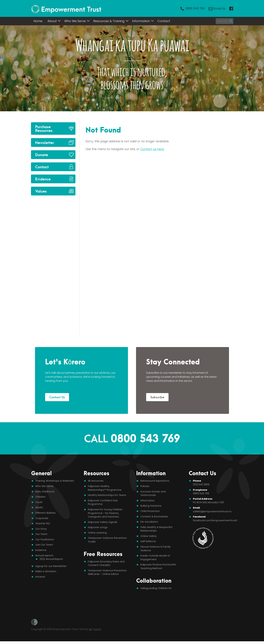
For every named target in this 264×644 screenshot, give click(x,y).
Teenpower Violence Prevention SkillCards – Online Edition (107, 572)
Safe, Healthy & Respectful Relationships (156, 529)
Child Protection (150, 511)
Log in (97, 629)
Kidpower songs (98, 527)
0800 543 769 (195, 9)
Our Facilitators (45, 539)
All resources (96, 481)
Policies (145, 486)
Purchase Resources (44, 128)
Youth (39, 502)
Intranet (40, 577)
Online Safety (149, 536)
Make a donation (46, 571)
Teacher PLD (43, 523)
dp (90, 629)
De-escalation (149, 522)
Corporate (42, 518)
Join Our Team (44, 545)
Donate (42, 154)
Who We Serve (75, 21)
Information (141, 21)
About (52, 21)
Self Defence (148, 541)
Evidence (43, 179)
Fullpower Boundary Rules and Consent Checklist (106, 563)
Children (40, 497)
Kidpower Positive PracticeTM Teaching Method (158, 566)
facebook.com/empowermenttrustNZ (216, 520)
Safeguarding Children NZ (156, 588)
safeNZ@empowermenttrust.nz (212, 511)
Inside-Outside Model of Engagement (155, 557)
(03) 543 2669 (201, 484)
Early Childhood (45, 492)
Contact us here (152, 149)
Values (41, 191)
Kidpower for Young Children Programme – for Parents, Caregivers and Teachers (105, 513)
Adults (39, 507)
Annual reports (44, 555)
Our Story (41, 529)
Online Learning (97, 533)
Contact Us (57, 397)
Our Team (41, 534)
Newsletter (45, 142)
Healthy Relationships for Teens (107, 495)
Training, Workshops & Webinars (55, 481)
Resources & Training (109, 21)
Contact (164, 21)
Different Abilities (45, 513)
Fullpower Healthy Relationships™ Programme (105, 488)
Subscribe (157, 397)
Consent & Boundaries (154, 517)
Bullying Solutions (151, 506)
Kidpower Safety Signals (103, 522)
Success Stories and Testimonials (153, 493)
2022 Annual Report (51, 559)
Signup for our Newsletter (51, 566)
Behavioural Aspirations (155, 481)
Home (38, 21)
